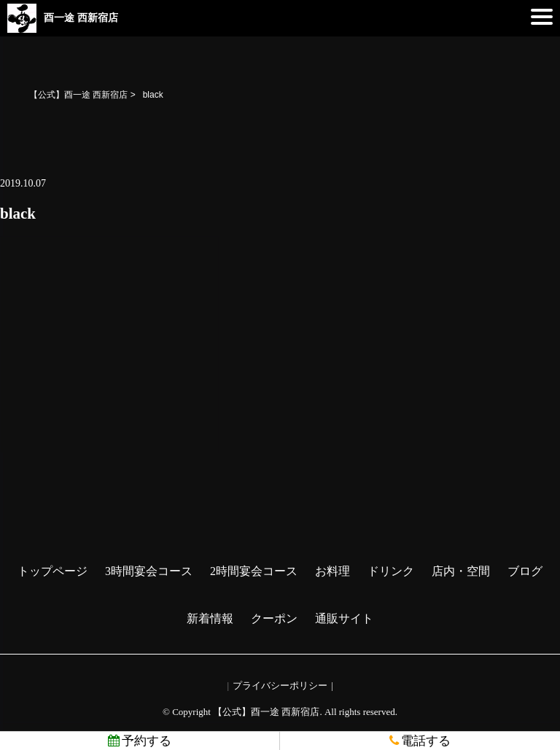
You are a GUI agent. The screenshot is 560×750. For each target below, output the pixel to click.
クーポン (274, 618)
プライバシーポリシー (280, 685)
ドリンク (391, 571)
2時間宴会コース (254, 571)
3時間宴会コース (149, 571)
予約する (140, 741)
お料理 (332, 571)
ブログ (525, 571)
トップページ (52, 571)
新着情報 (210, 618)
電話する (420, 741)
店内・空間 (461, 571)
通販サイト (344, 618)
